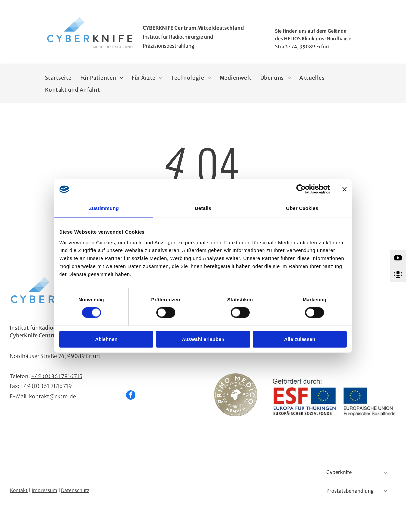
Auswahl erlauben (203, 339)
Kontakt (19, 490)
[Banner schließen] (345, 189)
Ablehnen (106, 339)
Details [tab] (203, 208)
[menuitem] (58, 78)
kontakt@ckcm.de (53, 396)
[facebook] (131, 396)
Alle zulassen (300, 339)
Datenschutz (75, 490)
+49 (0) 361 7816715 (57, 376)
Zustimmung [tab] (104, 208)
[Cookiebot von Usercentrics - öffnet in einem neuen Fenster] (301, 189)
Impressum (44, 490)
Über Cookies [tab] (302, 208)
